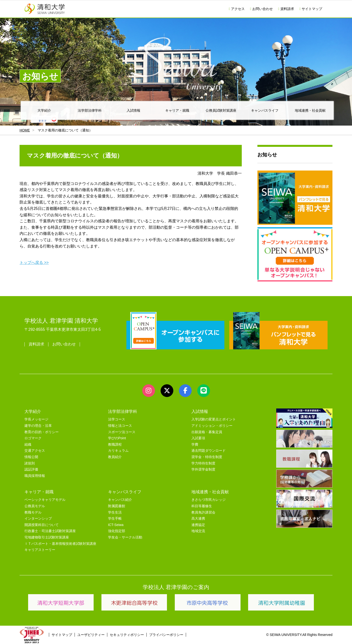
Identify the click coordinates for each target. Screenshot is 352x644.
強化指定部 (117, 531)
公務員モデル (35, 506)
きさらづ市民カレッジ (209, 500)
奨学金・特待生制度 (207, 457)
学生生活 (115, 512)
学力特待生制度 (203, 463)
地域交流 (198, 531)
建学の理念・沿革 (38, 426)
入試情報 (133, 110)
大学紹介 (44, 110)
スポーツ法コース (122, 432)
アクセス (237, 9)
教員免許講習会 (203, 512)
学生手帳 (115, 519)
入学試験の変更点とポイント (214, 419)
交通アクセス (35, 451)
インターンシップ (38, 519)
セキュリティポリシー (127, 635)
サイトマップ (311, 9)
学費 (195, 445)
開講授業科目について (42, 525)
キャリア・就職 (177, 110)
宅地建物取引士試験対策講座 (47, 537)
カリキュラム (118, 451)
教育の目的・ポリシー (42, 432)
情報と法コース (120, 426)
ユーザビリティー (91, 635)
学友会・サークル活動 (125, 537)
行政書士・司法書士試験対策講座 (50, 531)
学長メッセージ (36, 419)
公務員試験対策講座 (221, 110)
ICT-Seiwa (116, 525)
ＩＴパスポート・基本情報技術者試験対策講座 (60, 544)
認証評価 (31, 469)
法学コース (117, 419)
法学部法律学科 (90, 110)
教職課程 (115, 445)
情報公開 (31, 457)
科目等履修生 (202, 506)
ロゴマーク (33, 438)
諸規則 (30, 463)
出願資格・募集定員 (207, 432)
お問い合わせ (261, 9)
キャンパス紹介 (120, 500)
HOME (25, 130)
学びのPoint (117, 438)
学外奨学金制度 (203, 469)
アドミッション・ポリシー (212, 426)
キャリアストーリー (40, 550)
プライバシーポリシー (166, 635)
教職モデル (33, 512)
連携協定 (198, 525)
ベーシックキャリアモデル (45, 500)
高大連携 (198, 519)
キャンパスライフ (265, 110)
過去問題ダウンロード (209, 451)
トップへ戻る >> (34, 263)
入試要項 (198, 438)
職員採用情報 (35, 476)
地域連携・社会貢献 (310, 110)
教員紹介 (115, 457)
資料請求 (286, 9)
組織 (28, 445)
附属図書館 (117, 506)
